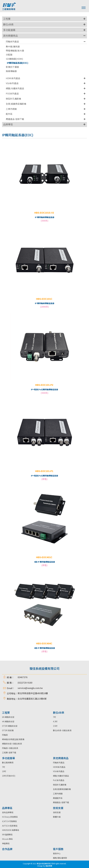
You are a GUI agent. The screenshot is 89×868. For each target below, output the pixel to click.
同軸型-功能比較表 (10, 748)
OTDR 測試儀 (8, 730)
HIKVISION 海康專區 (11, 830)
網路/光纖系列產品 (15, 88)
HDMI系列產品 (13, 78)
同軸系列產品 (12, 41)
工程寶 (7, 19)
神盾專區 (6, 843)
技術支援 (57, 812)
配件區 (9, 114)
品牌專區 (8, 124)
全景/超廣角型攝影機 (16, 104)
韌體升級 (57, 817)
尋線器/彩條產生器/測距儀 (13, 739)
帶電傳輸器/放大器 (15, 51)
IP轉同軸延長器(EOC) (18, 63)
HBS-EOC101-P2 (44, 385)
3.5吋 (55, 726)
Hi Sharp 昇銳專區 (10, 817)
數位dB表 (8, 24)
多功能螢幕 (9, 30)
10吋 (4, 771)
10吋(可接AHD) (9, 776)
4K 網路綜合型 (8, 721)
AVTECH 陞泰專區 (10, 826)
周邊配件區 (58, 798)
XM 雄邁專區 (7, 835)
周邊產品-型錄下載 (15, 119)
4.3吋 (55, 721)
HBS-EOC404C (44, 644)
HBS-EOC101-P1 (44, 471)
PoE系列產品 (59, 780)
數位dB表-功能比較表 (62, 730)
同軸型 (5, 735)
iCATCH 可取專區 (9, 821)
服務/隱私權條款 (60, 858)
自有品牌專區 (8, 812)
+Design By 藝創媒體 (44, 866)
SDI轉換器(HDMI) (14, 59)
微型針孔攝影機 (13, 99)
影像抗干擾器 (12, 67)
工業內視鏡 (11, 109)
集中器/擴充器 (13, 47)
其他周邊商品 (10, 36)
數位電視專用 (8, 763)
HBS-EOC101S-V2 (44, 213)
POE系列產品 (12, 93)
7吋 (54, 717)
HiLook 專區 (7, 839)
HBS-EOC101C (44, 299)
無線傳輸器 (11, 71)
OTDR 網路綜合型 (10, 726)
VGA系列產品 (12, 83)
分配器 (9, 55)
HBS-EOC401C (44, 557)
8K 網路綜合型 (8, 717)
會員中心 (57, 853)
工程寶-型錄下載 (9, 753)
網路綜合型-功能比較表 (12, 744)
